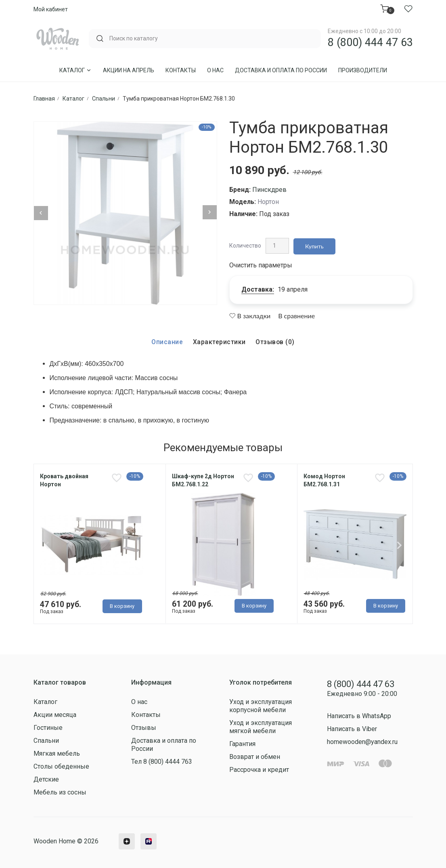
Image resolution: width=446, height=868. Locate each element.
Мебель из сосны (60, 791)
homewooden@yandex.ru (362, 740)
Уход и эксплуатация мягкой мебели (261, 725)
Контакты (181, 70)
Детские (46, 778)
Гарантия (242, 742)
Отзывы (144, 726)
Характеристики (219, 339)
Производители (363, 70)
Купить (315, 244)
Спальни (46, 739)
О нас (215, 70)
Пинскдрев (269, 190)
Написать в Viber (352, 727)
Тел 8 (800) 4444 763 (162, 760)
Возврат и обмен (255, 755)
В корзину (122, 606)
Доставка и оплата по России (281, 70)
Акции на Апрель (129, 70)
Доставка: (258, 287)
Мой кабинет (51, 9)
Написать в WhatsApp (359, 714)
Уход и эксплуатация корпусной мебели (261, 704)
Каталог (75, 70)
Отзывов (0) (275, 339)
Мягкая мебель (57, 752)
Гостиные (48, 726)
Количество (245, 244)
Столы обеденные (61, 765)
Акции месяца (55, 713)
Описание (167, 339)
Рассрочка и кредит (259, 768)
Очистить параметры (261, 262)
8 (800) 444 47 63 (370, 42)
